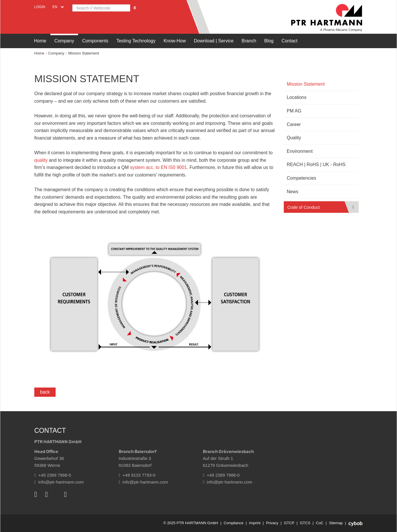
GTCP (289, 523)
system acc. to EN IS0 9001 (158, 167)
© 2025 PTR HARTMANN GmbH (191, 523)
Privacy (272, 523)
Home (40, 41)
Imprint (255, 523)
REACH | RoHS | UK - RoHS (316, 165)
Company (64, 41)
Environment (300, 151)
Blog (269, 41)
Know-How (175, 41)
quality (42, 160)
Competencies (301, 178)
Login (40, 7)
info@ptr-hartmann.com (59, 482)
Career (294, 124)
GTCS (305, 523)
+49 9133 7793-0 (137, 475)
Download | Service (214, 41)
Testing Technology (136, 41)
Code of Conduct (304, 207)
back (45, 392)
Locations (297, 97)
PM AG (294, 111)
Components (95, 41)
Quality (294, 138)
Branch (249, 41)
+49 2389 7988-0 (53, 475)
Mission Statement (84, 53)
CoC (320, 523)
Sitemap (336, 523)
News (292, 192)
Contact (289, 41)
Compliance (234, 523)
